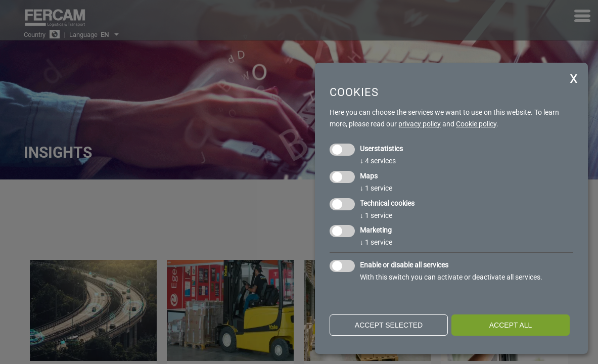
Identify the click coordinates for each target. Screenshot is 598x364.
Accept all (511, 325)
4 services (378, 161)
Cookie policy (476, 124)
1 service (376, 188)
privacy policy (420, 124)
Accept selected (389, 325)
